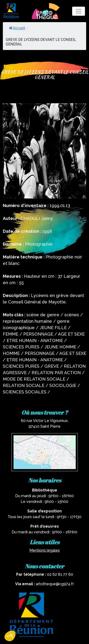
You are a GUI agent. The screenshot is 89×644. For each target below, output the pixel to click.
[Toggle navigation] (79, 11)
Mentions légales (45, 550)
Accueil (17, 28)
